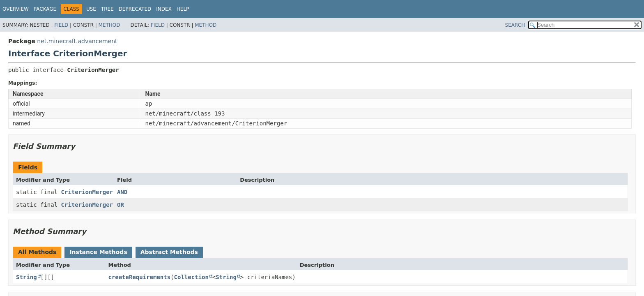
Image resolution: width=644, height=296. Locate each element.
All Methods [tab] (37, 252)
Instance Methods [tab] (98, 252)
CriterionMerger (87, 192)
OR (121, 205)
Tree (107, 9)
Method (109, 25)
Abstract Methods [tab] (169, 252)
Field (61, 25)
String (26, 277)
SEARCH (515, 25)
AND (122, 192)
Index (164, 9)
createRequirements (139, 277)
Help (183, 9)
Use (91, 9)
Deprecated (135, 9)
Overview (16, 9)
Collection (191, 277)
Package (45, 9)
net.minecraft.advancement (77, 41)
